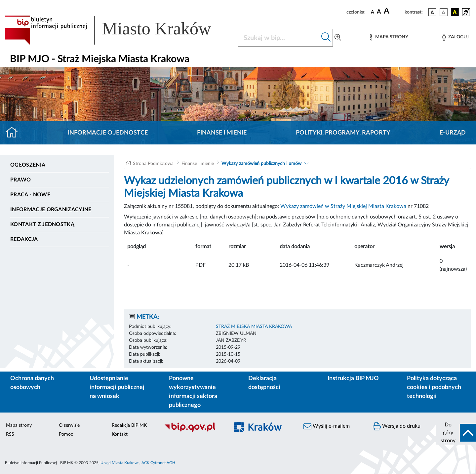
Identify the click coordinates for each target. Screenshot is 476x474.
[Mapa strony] (389, 37)
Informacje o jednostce (108, 133)
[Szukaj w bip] (326, 38)
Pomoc (66, 434)
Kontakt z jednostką (42, 224)
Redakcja (24, 239)
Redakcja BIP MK (129, 425)
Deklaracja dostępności (264, 383)
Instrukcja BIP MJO (353, 378)
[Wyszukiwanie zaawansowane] (338, 38)
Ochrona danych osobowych (32, 383)
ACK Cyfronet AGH (158, 463)
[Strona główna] (14, 133)
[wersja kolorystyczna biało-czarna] (444, 12)
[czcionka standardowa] (373, 12)
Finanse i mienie (222, 133)
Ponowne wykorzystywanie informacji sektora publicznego (193, 392)
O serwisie (69, 425)
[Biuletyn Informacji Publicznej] (193, 431)
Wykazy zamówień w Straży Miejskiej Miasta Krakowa (343, 206)
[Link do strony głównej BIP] (117, 30)
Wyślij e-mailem (327, 426)
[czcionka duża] (393, 11)
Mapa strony (19, 425)
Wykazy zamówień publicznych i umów (261, 164)
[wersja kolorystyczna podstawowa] (432, 12)
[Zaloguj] (456, 37)
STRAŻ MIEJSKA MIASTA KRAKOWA (254, 327)
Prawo (21, 180)
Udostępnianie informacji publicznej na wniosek (117, 387)
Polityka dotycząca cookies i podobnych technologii (434, 387)
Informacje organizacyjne (51, 210)
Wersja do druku (397, 426)
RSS (10, 434)
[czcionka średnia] (379, 12)
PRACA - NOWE (30, 195)
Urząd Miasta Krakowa (120, 463)
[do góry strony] (456, 433)
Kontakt (120, 434)
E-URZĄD (453, 133)
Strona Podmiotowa (153, 164)
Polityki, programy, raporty (343, 133)
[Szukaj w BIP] (279, 38)
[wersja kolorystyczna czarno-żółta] (455, 12)
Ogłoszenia (28, 165)
